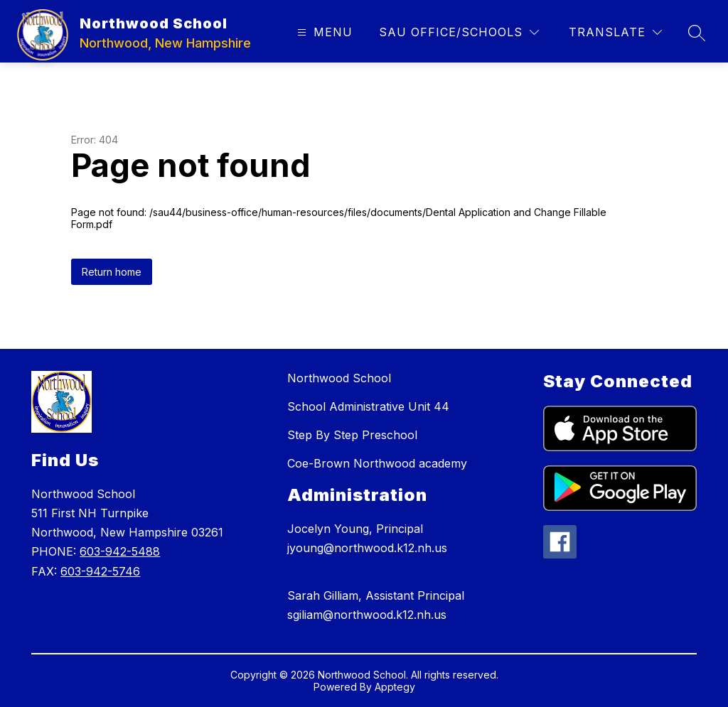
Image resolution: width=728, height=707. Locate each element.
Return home (112, 272)
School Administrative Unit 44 (368, 406)
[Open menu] (323, 32)
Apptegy (395, 687)
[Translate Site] (615, 32)
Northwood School (339, 378)
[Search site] (697, 33)
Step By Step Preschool (352, 435)
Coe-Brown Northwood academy (377, 463)
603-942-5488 (120, 551)
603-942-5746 (100, 571)
